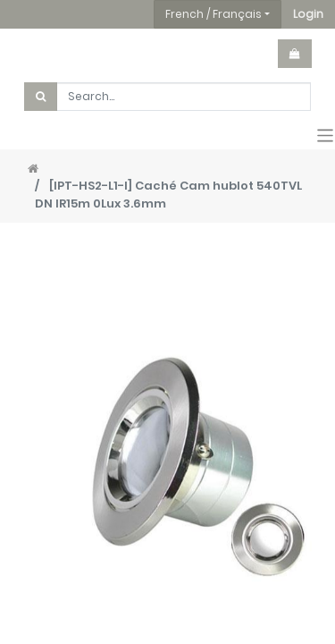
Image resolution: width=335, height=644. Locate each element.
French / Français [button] (214, 14)
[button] (308, 14)
